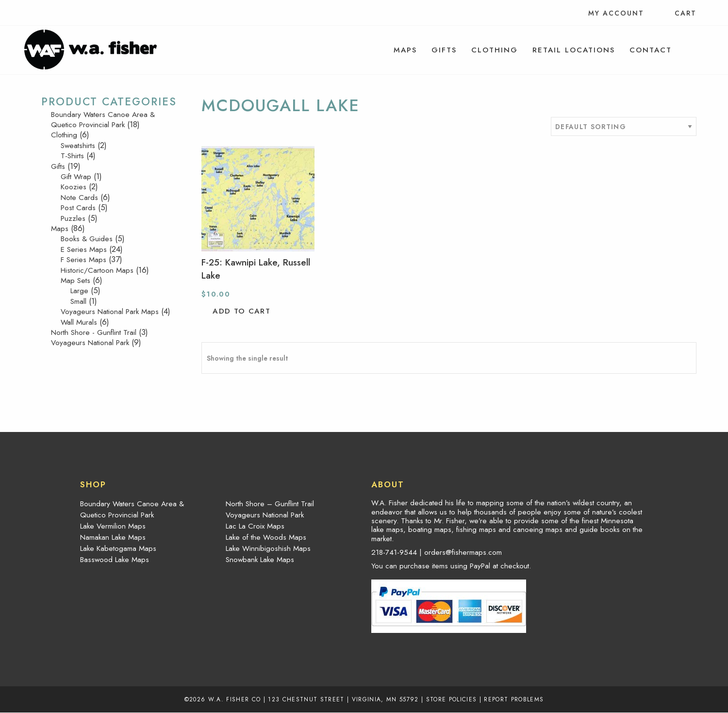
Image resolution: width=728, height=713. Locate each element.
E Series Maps (84, 249)
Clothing (495, 50)
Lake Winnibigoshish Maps (268, 548)
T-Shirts (72, 156)
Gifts (444, 50)
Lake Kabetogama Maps (118, 548)
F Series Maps (83, 260)
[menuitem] (405, 50)
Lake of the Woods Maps (266, 537)
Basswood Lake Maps (115, 560)
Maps (405, 50)
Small (78, 301)
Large (79, 291)
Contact (651, 50)
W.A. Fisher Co (235, 699)
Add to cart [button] (241, 311)
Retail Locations (574, 50)
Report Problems (514, 699)
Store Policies (452, 699)
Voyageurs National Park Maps (110, 312)
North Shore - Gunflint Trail (94, 332)
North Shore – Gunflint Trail (270, 504)
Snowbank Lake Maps (260, 560)
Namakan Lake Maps (113, 537)
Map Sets (75, 281)
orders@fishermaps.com (463, 552)
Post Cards (78, 208)
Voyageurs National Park (90, 343)
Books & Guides (87, 239)
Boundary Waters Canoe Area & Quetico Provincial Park (103, 120)
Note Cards (79, 198)
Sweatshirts (78, 146)
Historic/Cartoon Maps (97, 270)
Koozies (74, 187)
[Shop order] (624, 126)
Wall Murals (79, 322)
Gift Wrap (76, 177)
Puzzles (73, 218)
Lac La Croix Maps (255, 526)
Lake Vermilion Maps (113, 526)
